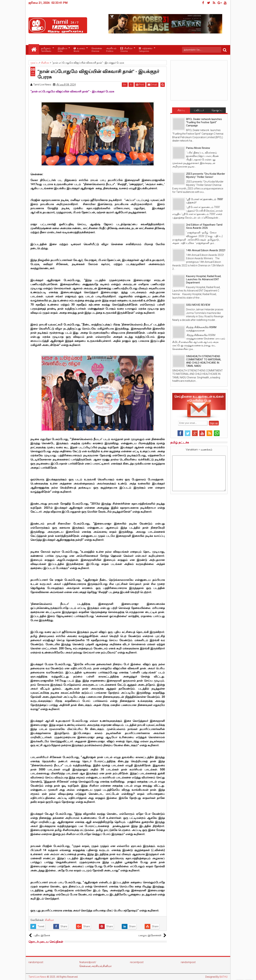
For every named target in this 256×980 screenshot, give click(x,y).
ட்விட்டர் (199, 110)
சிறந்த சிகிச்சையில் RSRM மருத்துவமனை (201, 329)
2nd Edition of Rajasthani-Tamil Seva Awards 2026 (204, 226)
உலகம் (79, 50)
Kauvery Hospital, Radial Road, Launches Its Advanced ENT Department (204, 279)
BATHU (224, 977)
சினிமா (126, 50)
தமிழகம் (46, 50)
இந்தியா (62, 50)
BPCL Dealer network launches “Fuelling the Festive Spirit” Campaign (204, 122)
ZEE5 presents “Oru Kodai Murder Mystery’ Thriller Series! (206, 175)
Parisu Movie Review (198, 148)
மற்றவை (146, 50)
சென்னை (97, 50)
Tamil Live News (37, 977)
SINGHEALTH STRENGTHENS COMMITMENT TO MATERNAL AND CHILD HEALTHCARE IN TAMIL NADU (204, 361)
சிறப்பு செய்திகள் (181, 111)
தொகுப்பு (217, 110)
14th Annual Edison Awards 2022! (206, 250)
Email (153, 85)
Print (141, 85)
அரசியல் (111, 50)
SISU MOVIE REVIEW (198, 305)
